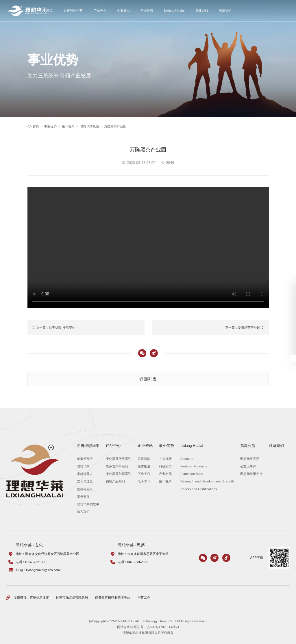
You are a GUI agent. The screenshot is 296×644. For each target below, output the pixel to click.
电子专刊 (144, 481)
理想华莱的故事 (88, 504)
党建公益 (202, 10)
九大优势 (165, 459)
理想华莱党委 (250, 459)
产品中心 (100, 10)
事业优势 (147, 10)
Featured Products (194, 466)
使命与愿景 (85, 489)
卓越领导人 (85, 474)
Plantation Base (192, 474)
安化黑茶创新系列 (119, 474)
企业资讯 (123, 10)
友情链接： (22, 597)
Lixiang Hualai (174, 10)
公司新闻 (144, 459)
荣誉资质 (83, 497)
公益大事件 (248, 466)
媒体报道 (144, 466)
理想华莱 (83, 466)
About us (187, 459)
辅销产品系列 (115, 481)
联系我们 (225, 10)
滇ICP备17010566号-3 (163, 627)
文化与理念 (85, 481)
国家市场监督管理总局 (72, 597)
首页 (49, 10)
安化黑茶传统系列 (119, 459)
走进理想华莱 (73, 10)
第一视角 (68, 126)
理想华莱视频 (89, 126)
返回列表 (148, 379)
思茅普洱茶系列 (117, 466)
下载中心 (144, 474)
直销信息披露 (39, 597)
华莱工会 (144, 597)
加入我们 (83, 512)
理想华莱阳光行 (251, 474)
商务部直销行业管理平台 (113, 597)
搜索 (287, 11)
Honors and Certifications (199, 489)
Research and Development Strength (207, 481)
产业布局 (165, 474)
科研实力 (165, 466)
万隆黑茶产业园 (115, 126)
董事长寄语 (85, 459)
